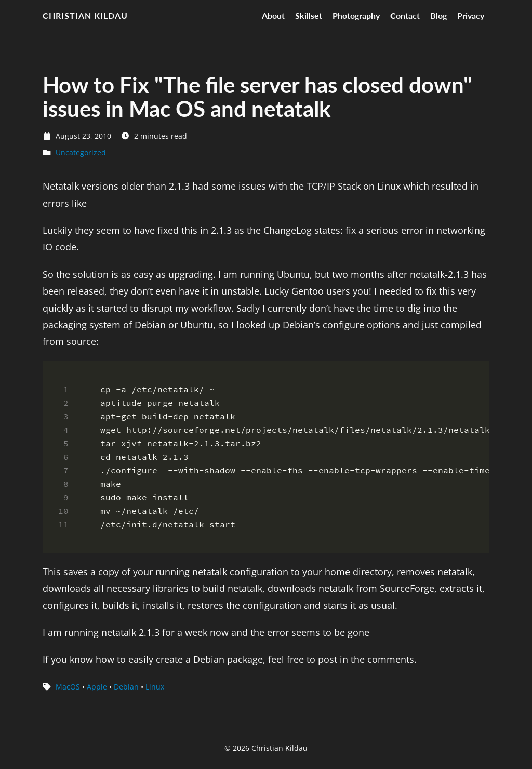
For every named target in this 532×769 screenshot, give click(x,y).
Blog (438, 15)
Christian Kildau (85, 15)
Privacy (471, 15)
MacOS (68, 687)
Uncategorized (81, 153)
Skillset (309, 15)
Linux (155, 687)
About (273, 15)
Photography (356, 15)
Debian (126, 687)
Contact (405, 15)
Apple (97, 687)
